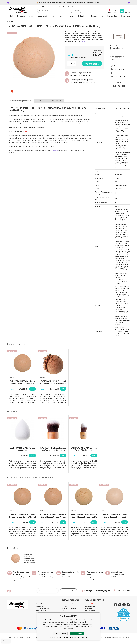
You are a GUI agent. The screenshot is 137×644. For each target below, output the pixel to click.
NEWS (11, 16)
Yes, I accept (77, 633)
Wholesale (89, 608)
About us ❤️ (89, 604)
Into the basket (92, 64)
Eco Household (112, 16)
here (55, 146)
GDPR (63, 611)
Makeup (71, 16)
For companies (90, 611)
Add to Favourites (120, 66)
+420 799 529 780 (61, 6)
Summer (31, 16)
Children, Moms (82, 16)
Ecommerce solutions (107, 637)
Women (63, 16)
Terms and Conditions (69, 604)
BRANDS (53, 16)
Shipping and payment (69, 608)
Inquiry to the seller (120, 73)
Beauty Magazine (126, 16)
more (83, 42)
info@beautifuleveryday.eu (47, 6)
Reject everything (60, 633)
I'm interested (42, 16)
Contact (64, 606)
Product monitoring (120, 76)
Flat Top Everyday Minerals (68, 124)
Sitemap (127, 637)
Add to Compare (119, 69)
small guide (54, 150)
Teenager (94, 16)
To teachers (21, 16)
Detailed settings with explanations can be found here (68, 637)
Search (77, 10)
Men (102, 16)
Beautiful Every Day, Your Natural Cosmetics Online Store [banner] (19, 10)
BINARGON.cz (119, 637)
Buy (32, 389)
